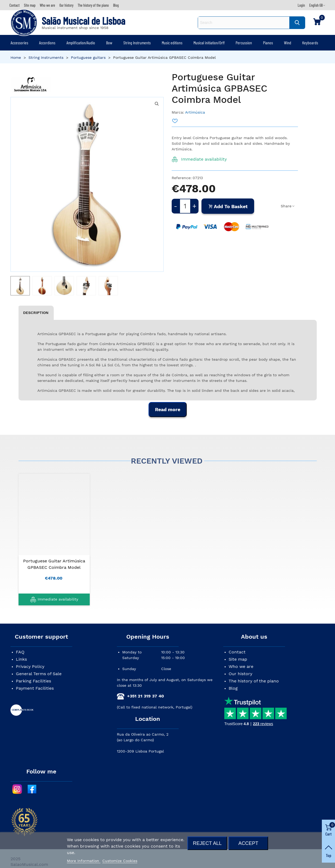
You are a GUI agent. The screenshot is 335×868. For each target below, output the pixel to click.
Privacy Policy (30, 666)
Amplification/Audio (81, 43)
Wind (288, 43)
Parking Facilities (33, 681)
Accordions (47, 43)
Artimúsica (195, 112)
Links (21, 659)
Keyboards (310, 43)
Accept (248, 843)
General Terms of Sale (39, 674)
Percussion (244, 43)
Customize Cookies (120, 861)
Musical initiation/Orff (209, 43)
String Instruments (137, 43)
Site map (238, 659)
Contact (237, 652)
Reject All (207, 843)
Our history (240, 674)
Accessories (19, 43)
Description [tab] (36, 313)
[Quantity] (185, 206)
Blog (233, 688)
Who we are (241, 666)
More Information (84, 861)
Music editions (172, 43)
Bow (109, 43)
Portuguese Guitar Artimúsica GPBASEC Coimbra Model (54, 564)
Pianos (268, 43)
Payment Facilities (35, 688)
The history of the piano (254, 681)
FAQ (20, 652)
